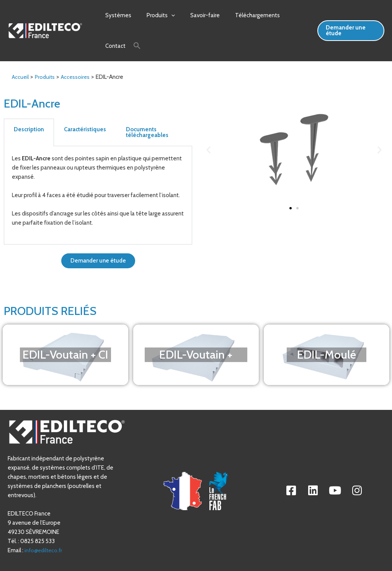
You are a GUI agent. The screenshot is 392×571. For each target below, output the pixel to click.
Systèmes (116, 15)
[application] (166, 15)
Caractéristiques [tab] (85, 108)
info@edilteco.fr (45, 529)
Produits (155, 15)
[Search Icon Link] (101, 35)
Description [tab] (29, 108)
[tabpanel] (98, 174)
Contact (288, 15)
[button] (208, 128)
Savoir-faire (195, 15)
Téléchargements (244, 15)
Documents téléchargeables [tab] (147, 110)
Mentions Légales (246, 561)
